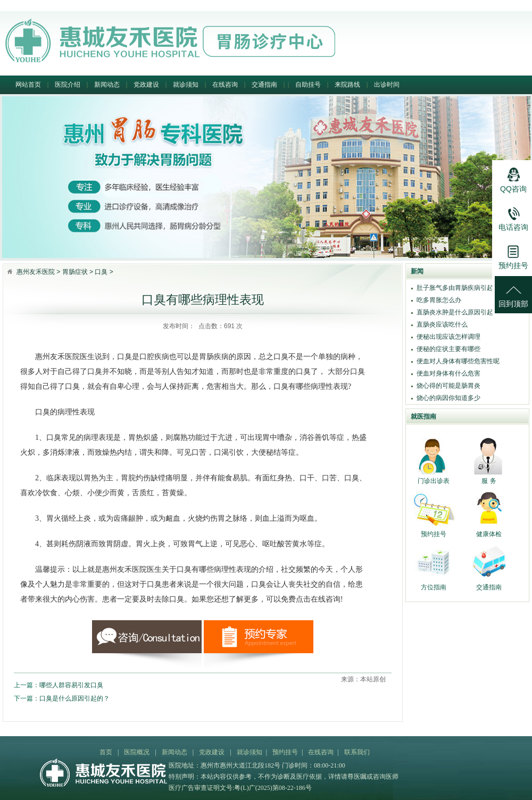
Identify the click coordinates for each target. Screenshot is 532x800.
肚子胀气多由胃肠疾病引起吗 (458, 288)
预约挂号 (285, 752)
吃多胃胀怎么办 (439, 300)
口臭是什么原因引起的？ (74, 698)
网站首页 (28, 85)
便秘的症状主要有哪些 (448, 349)
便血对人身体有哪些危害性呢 (458, 361)
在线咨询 (225, 85)
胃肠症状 (75, 272)
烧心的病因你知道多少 (448, 398)
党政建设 (146, 85)
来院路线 (347, 85)
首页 (106, 752)
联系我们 (357, 752)
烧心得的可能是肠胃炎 (448, 386)
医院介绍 (68, 85)
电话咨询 (513, 215)
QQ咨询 (513, 177)
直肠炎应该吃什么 (442, 324)
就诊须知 (186, 85)
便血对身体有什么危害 (448, 373)
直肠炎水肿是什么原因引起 (455, 312)
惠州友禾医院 (36, 272)
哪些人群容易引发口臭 (71, 685)
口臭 (101, 272)
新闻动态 (107, 85)
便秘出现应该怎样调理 (448, 337)
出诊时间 (387, 85)
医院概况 (137, 752)
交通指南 (264, 85)
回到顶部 (513, 292)
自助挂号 (308, 85)
